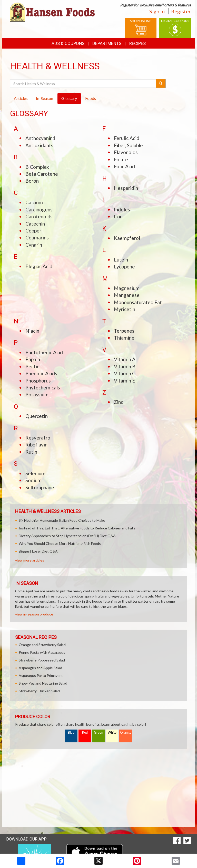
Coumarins (37, 237)
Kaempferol (127, 238)
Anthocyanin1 (40, 138)
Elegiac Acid (39, 266)
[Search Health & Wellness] (83, 83)
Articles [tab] (21, 98)
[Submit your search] (161, 83)
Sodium (33, 480)
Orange (126, 732)
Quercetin (37, 416)
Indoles (122, 209)
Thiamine (124, 338)
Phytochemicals (43, 388)
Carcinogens (39, 209)
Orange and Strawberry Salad (42, 645)
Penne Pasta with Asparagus (42, 652)
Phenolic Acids (41, 373)
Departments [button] (107, 43)
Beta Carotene (42, 174)
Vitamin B (125, 366)
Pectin (32, 366)
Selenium (35, 473)
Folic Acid (124, 166)
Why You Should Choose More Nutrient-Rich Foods (60, 543)
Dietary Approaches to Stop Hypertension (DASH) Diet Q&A (67, 536)
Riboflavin (36, 445)
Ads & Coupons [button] (68, 43)
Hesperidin (126, 188)
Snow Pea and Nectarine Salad (43, 683)
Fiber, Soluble (128, 145)
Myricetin (125, 309)
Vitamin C (125, 373)
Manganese (127, 295)
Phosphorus (38, 381)
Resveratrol (38, 438)
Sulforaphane (40, 487)
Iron (118, 216)
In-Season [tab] (45, 98)
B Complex (37, 167)
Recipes (137, 43)
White (112, 732)
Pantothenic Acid (44, 352)
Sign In (157, 11)
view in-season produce (34, 614)
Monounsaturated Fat (138, 302)
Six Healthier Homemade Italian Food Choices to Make (62, 520)
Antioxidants (39, 145)
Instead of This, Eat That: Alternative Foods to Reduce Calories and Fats (77, 528)
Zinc (119, 402)
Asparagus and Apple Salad (40, 668)
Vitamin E (125, 381)
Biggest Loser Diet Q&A (38, 551)
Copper (33, 231)
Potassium (37, 394)
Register (181, 11)
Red (85, 732)
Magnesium (127, 288)
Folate (121, 159)
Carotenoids (39, 216)
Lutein (121, 260)
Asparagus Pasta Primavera (41, 675)
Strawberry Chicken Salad (39, 691)
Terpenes (124, 331)
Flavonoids (126, 152)
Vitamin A (125, 359)
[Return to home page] (52, 12)
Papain (33, 359)
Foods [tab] (91, 98)
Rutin (31, 452)
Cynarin (34, 245)
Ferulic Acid (127, 138)
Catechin (35, 224)
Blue (71, 732)
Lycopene (124, 267)
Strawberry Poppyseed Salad (42, 660)
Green (98, 732)
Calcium (34, 202)
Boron (32, 181)
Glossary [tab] (69, 98)
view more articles (30, 560)
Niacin (32, 331)
